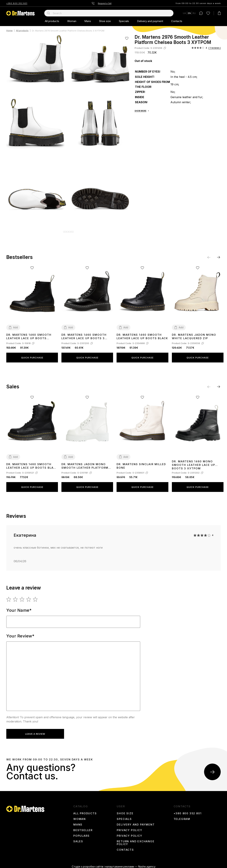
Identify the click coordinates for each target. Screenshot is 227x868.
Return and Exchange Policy (136, 840)
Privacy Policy (129, 828)
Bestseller (83, 828)
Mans (88, 21)
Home (9, 31)
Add (15, 325)
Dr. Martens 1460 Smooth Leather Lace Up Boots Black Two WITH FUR (32, 463)
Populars (81, 833)
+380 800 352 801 (17, 3)
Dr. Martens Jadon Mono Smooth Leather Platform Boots (85, 463)
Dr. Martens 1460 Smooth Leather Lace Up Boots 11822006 (29, 334)
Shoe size (105, 21)
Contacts (177, 21)
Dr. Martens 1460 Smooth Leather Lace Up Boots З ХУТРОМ (84, 334)
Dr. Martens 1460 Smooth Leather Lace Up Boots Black (142, 334)
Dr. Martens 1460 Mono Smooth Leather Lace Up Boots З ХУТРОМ (193, 462)
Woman (72, 21)
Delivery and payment (150, 21)
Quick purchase (32, 355)
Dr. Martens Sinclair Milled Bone (141, 463)
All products (52, 21)
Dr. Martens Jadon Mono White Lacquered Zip (194, 334)
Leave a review (34, 731)
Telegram (182, 817)
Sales (78, 839)
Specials (124, 21)
